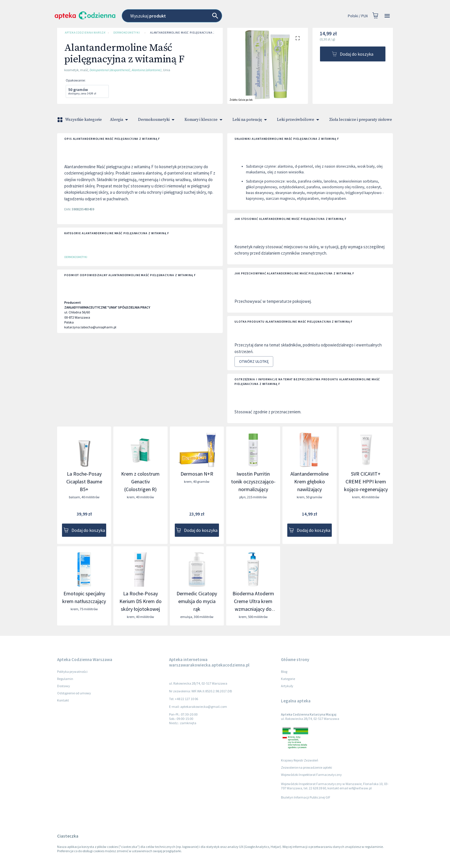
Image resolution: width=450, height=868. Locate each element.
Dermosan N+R (197, 474)
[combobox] (198, 16)
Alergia (120, 120)
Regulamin (65, 679)
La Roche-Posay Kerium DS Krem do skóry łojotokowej (140, 601)
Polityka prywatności (72, 672)
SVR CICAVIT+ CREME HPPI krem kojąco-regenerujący (366, 482)
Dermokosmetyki (127, 33)
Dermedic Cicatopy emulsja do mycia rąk (197, 601)
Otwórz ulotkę (254, 362)
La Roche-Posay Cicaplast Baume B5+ (84, 482)
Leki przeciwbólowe (299, 120)
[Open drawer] (387, 16)
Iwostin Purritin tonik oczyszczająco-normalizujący (253, 482)
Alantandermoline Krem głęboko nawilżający (310, 482)
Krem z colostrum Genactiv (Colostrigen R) (140, 482)
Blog (284, 672)
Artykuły (287, 686)
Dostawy (64, 686)
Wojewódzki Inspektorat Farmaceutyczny (311, 775)
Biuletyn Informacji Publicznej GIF (306, 797)
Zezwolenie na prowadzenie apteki (307, 767)
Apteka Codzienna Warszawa (84, 33)
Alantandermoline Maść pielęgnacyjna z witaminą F (192, 33)
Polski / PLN (358, 16)
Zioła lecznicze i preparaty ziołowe (364, 120)
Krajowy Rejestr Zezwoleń (300, 760)
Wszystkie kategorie (80, 120)
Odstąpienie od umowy (74, 693)
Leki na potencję (251, 120)
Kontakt (63, 700)
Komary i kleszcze (204, 120)
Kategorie (288, 679)
